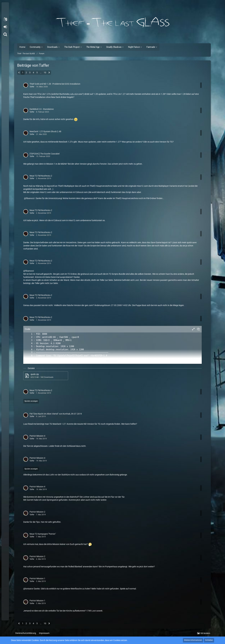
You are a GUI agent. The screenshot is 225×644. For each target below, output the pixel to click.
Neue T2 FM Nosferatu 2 (41, 176)
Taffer (32, 87)
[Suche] (5, 34)
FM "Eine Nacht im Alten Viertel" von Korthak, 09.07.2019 (56, 414)
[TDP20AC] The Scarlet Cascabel (44, 154)
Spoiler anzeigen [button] (31, 401)
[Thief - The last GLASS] (112, 22)
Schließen (209, 640)
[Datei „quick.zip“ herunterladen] (46, 376)
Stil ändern (205, 633)
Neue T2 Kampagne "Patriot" (43, 534)
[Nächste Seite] (49, 73)
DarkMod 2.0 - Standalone (42, 109)
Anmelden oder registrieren (5, 27)
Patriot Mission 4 (37, 436)
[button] (5, 19)
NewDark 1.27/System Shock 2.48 (45, 131)
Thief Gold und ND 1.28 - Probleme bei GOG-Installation (55, 84)
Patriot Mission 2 (37, 512)
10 (45, 73)
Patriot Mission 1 (37, 578)
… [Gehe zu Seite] (41, 73)
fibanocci (30, 198)
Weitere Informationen (193, 640)
